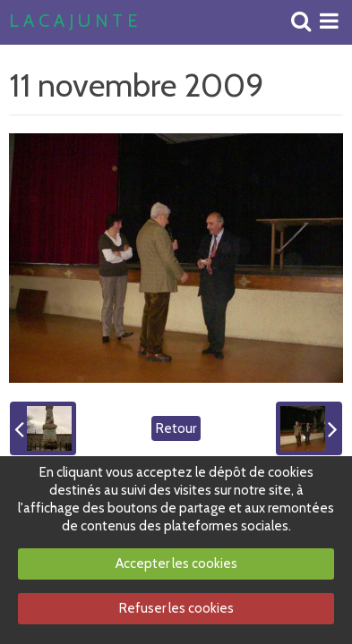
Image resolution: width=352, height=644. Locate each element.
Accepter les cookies (176, 563)
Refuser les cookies (176, 608)
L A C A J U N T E (73, 21)
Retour (176, 428)
